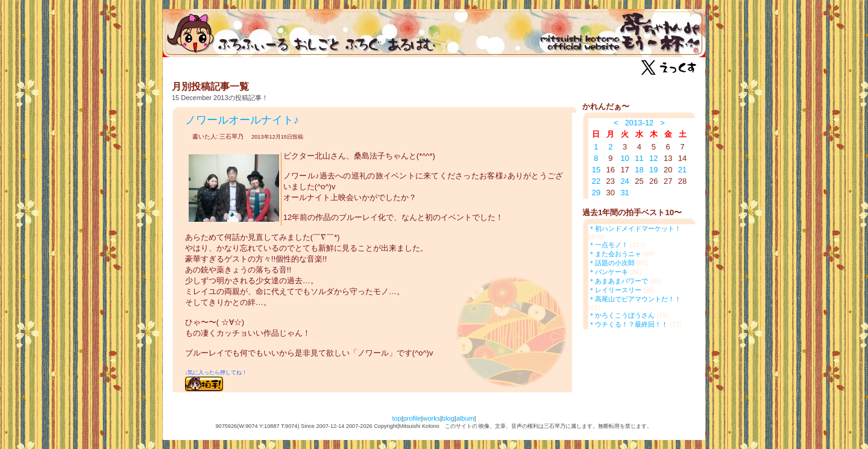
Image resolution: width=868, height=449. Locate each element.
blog (448, 418)
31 (624, 193)
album (465, 418)
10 (624, 158)
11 (639, 158)
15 (596, 170)
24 (624, 181)
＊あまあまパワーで (618, 281)
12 (653, 158)
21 (682, 170)
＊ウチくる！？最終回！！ (628, 324)
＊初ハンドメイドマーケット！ (635, 228)
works (431, 418)
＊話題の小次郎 (612, 263)
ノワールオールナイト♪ (242, 120)
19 (653, 170)
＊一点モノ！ (608, 245)
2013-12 (640, 123)
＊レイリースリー (615, 290)
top (396, 418)
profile (412, 418)
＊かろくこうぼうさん (621, 315)
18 (639, 170)
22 (596, 181)
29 (596, 193)
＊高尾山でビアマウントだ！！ (635, 299)
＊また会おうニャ (615, 254)
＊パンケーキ (608, 272)
